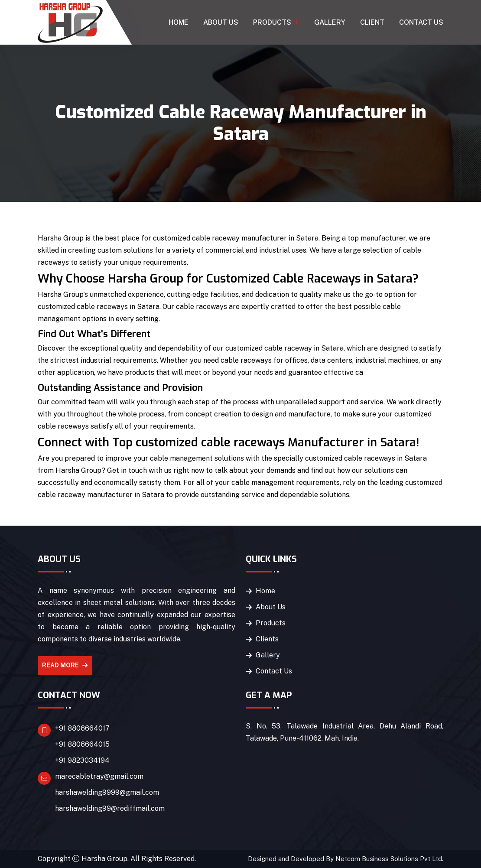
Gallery (330, 22)
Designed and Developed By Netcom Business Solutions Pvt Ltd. (346, 859)
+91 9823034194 (82, 760)
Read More (65, 665)
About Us (221, 22)
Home (179, 22)
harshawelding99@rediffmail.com (110, 808)
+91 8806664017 (82, 728)
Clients (267, 639)
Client (372, 22)
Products (272, 22)
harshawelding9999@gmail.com (107, 792)
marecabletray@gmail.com (99, 776)
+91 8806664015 (82, 744)
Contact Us (421, 22)
